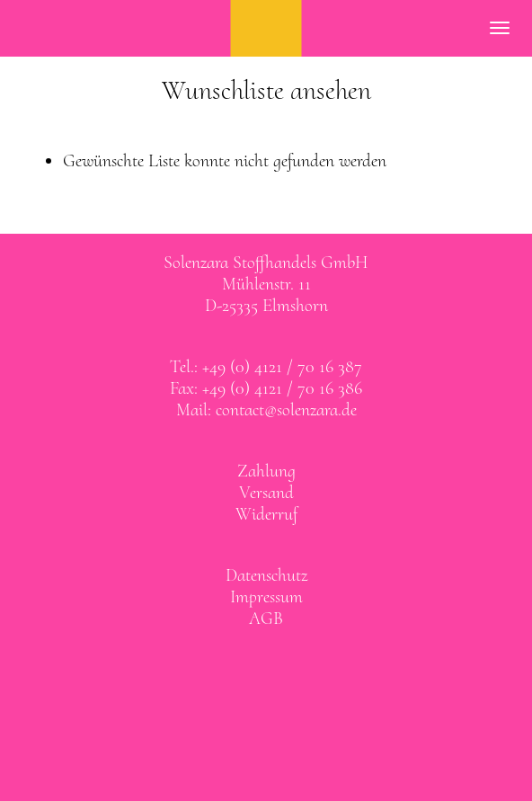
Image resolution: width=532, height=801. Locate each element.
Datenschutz (266, 575)
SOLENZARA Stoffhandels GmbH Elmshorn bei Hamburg (266, 28)
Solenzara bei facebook (248, 665)
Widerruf (266, 514)
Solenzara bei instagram (285, 665)
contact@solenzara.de (286, 410)
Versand (266, 493)
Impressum (266, 597)
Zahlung (266, 471)
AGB (266, 619)
